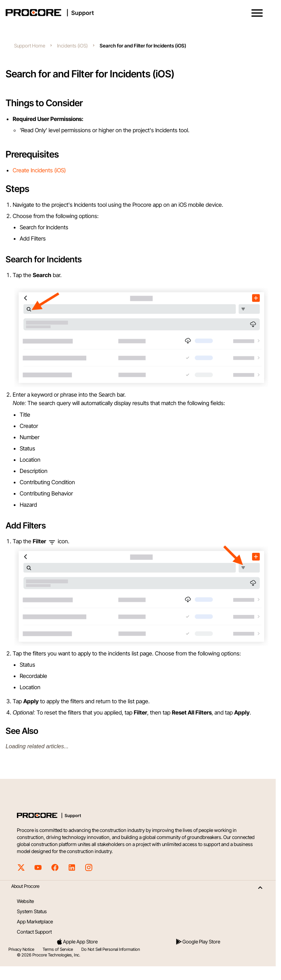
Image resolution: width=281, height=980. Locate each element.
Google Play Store (198, 942)
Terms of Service (58, 949)
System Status (32, 911)
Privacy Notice (21, 949)
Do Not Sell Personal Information (111, 949)
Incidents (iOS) (72, 46)
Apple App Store (77, 942)
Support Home (30, 46)
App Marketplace (35, 921)
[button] (257, 13)
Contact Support (34, 932)
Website (25, 901)
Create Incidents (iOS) (39, 170)
